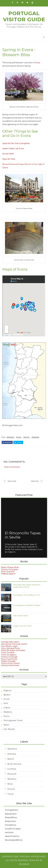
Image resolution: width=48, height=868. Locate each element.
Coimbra (12, 769)
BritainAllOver (11, 818)
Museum (12, 774)
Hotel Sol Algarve (9, 655)
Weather (35, 437)
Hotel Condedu (8, 653)
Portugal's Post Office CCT (27, 595)
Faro (6, 703)
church (11, 789)
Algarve (8, 690)
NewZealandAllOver (14, 840)
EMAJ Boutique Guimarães (13, 650)
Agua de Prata (9, 159)
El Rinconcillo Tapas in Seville (23, 535)
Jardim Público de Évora (13, 149)
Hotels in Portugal (9, 657)
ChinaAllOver (11, 825)
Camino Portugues (10, 570)
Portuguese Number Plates (27, 605)
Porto (7, 716)
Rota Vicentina (8, 572)
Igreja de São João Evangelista (16, 143)
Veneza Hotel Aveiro (10, 665)
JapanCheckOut (12, 836)
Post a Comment (12, 467)
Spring (26, 437)
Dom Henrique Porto (11, 648)
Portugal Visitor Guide (24, 16)
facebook (7, 442)
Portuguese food (13, 720)
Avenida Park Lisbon (10, 642)
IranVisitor (9, 833)
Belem (7, 695)
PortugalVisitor (12, 810)
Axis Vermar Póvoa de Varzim (14, 644)
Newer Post (12, 481)
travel (11, 794)
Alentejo (10, 437)
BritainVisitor (10, 821)
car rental (9, 729)
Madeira (8, 712)
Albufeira (12, 749)
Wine (10, 784)
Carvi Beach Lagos (9, 646)
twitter (18, 442)
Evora (38, 63)
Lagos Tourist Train (23, 626)
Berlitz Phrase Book (10, 567)
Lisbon (7, 708)
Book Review (14, 764)
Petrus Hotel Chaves (10, 663)
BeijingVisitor (11, 814)
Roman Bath (8, 154)
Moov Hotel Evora (9, 659)
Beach (11, 759)
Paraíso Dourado (8, 661)
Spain (7, 725)
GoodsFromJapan (13, 829)
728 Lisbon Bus (21, 616)
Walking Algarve (8, 574)
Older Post (35, 481)
